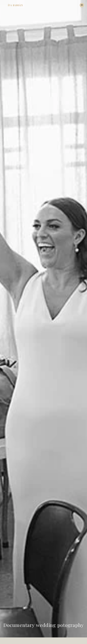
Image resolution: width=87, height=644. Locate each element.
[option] (43, 319)
